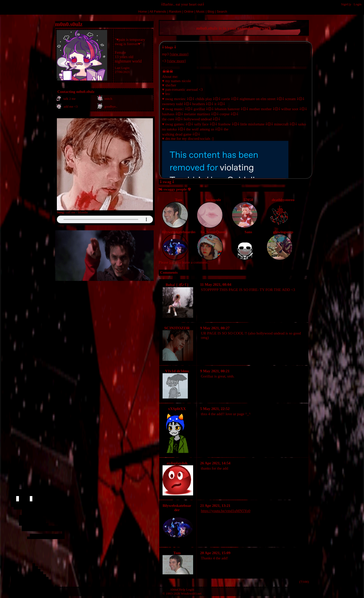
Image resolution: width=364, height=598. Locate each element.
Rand (175, 12)
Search (222, 12)
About (174, 589)
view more (179, 53)
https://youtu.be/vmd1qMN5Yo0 (226, 510)
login (173, 262)
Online (189, 12)
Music (200, 12)
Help (182, 589)
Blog (211, 12)
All (158, 12)
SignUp (346, 4)
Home (142, 12)
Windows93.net (191, 593)
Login (358, 4)
